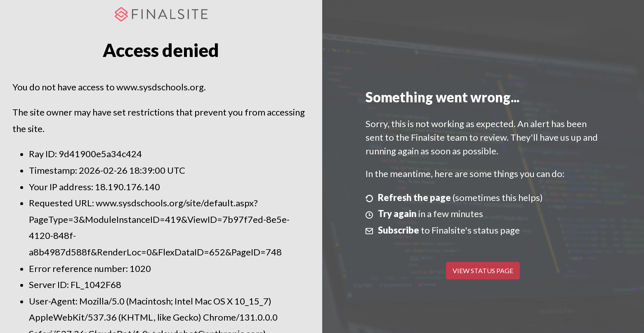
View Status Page (483, 270)
